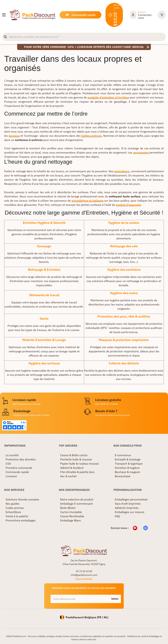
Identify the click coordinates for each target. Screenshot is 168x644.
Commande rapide (17, 472)
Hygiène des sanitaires (124, 270)
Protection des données (21, 459)
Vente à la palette (17, 516)
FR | (101, 617)
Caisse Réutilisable (72, 516)
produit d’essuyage (128, 205)
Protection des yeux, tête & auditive (124, 316)
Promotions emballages (21, 520)
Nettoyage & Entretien (44, 270)
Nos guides (13, 504)
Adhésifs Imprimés (127, 508)
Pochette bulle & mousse (76, 459)
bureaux (14, 136)
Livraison (11, 476)
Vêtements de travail (44, 295)
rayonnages (141, 152)
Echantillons (13, 512)
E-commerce (123, 455)
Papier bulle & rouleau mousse (80, 464)
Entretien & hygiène (127, 468)
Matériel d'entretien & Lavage (44, 340)
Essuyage (44, 246)
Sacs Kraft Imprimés (128, 504)
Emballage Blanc (71, 520)
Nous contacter (84, 579)
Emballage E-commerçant (76, 504)
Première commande (19, 468)
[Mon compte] (142, 15)
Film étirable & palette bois (77, 472)
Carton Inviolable (71, 512)
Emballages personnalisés (131, 499)
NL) (106, 617)
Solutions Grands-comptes (22, 499)
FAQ (117, 516)
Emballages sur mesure (130, 512)
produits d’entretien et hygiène (108, 97)
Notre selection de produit (77, 499)
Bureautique (123, 476)
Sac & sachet (68, 476)
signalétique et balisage (88, 201)
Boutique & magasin (127, 472)
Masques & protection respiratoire (124, 340)
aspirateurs (122, 171)
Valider (115, 599)
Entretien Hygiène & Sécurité (44, 223)
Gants (44, 319)
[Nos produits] (4, 15)
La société (12, 455)
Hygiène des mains (124, 293)
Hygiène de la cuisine (124, 223)
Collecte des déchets (124, 363)
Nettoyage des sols (124, 246)
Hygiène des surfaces (44, 363)
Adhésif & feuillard (72, 468)
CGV (8, 464)
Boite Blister (68, 508)
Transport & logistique (129, 464)
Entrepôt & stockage (128, 459)
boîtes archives (92, 136)
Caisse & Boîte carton (74, 455)
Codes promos (15, 508)
